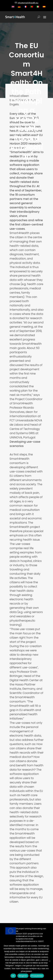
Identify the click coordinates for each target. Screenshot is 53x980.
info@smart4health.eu (28, 3)
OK (13, 976)
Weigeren (23, 976)
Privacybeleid (37, 976)
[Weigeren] (49, 961)
